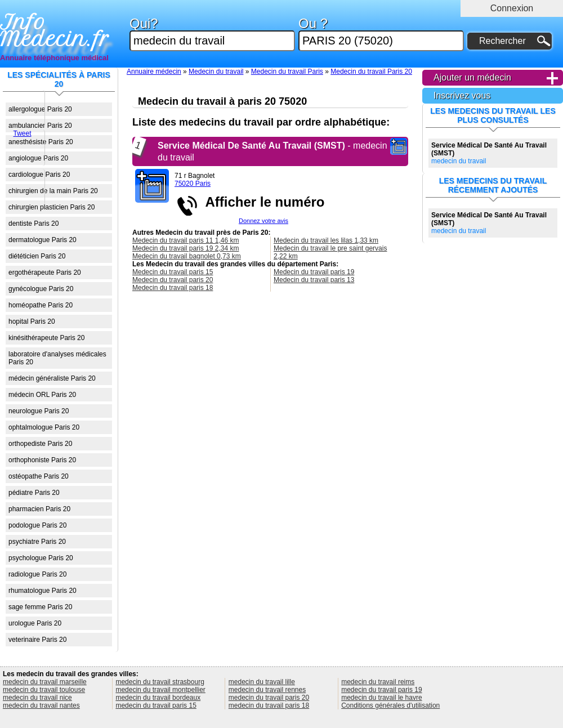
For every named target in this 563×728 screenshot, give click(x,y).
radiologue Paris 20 (37, 574)
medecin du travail (489, 153)
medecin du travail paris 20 (269, 698)
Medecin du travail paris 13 (314, 280)
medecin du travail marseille (45, 682)
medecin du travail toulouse (44, 690)
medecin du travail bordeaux (158, 698)
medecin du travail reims (378, 682)
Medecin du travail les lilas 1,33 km (326, 240)
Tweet (22, 133)
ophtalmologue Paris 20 (44, 427)
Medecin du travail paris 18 (173, 288)
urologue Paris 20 (35, 623)
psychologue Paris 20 (41, 558)
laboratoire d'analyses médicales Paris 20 (57, 358)
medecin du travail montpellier (160, 690)
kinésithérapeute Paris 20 (46, 338)
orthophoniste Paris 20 (42, 460)
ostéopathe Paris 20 (39, 476)
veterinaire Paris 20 (37, 640)
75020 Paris (193, 184)
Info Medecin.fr (55, 31)
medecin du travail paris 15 (156, 705)
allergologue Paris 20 (40, 109)
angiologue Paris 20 (38, 158)
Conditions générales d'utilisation (390, 705)
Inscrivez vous (462, 95)
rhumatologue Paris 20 (43, 591)
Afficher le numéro (261, 202)
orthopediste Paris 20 (40, 444)
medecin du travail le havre (381, 698)
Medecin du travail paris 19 (314, 272)
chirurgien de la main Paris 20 (53, 191)
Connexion (512, 8)
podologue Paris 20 (37, 525)
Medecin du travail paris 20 (173, 280)
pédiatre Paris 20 (34, 493)
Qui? (212, 34)
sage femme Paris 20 (40, 607)
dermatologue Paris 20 (43, 240)
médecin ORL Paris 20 (42, 395)
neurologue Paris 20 (39, 411)
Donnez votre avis (263, 221)
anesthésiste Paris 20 (41, 142)
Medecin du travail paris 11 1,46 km (186, 240)
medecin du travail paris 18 (269, 705)
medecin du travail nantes (41, 705)
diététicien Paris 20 (37, 256)
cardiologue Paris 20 (39, 175)
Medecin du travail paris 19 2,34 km (186, 248)
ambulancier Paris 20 (40, 126)
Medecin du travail (216, 72)
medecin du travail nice (37, 698)
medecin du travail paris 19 (381, 690)
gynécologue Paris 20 (41, 289)
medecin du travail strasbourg (160, 682)
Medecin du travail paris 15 (173, 272)
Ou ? (381, 34)
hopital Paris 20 (32, 321)
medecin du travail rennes (267, 690)
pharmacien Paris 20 (39, 509)
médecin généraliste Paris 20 (52, 378)
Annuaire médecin (154, 72)
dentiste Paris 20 (33, 224)
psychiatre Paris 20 (37, 542)
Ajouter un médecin (472, 77)
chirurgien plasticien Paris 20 (52, 207)
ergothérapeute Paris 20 (45, 273)
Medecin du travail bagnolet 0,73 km (187, 256)
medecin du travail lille (262, 682)
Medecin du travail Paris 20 (371, 72)
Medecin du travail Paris (287, 72)
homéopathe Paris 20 (41, 305)
